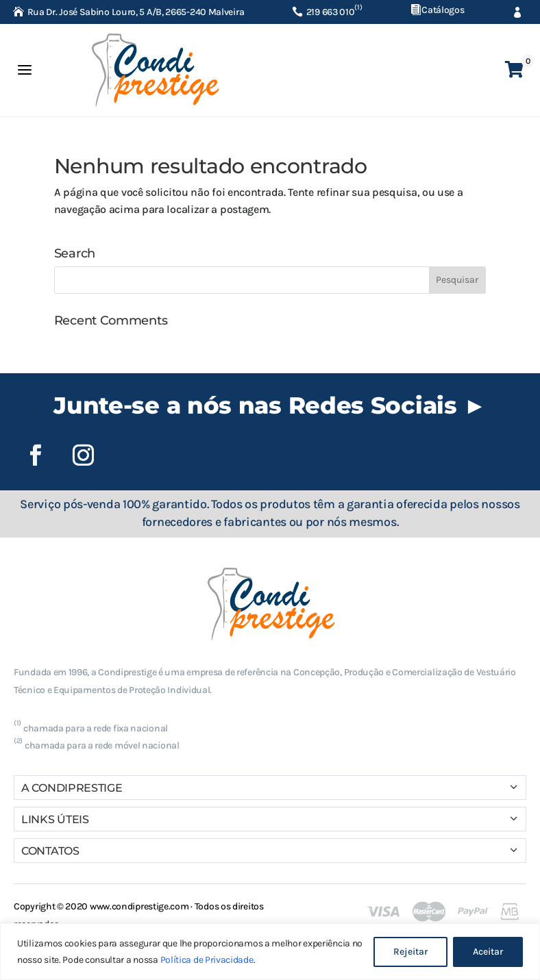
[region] (270, 952)
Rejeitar (410, 952)
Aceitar (488, 952)
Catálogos (443, 10)
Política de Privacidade (207, 960)
